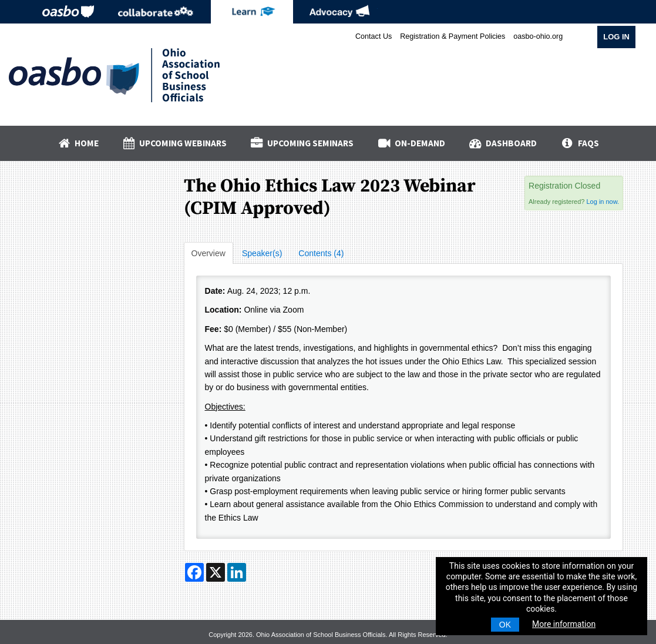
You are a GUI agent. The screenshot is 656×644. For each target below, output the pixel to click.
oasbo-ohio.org (538, 36)
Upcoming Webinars (174, 143)
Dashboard (503, 143)
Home (78, 143)
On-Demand (411, 143)
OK (505, 625)
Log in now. (603, 202)
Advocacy (339, 12)
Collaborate (156, 12)
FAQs (579, 143)
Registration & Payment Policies (453, 36)
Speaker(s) (262, 253)
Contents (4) (321, 253)
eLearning (252, 12)
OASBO (68, 12)
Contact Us (374, 36)
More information (564, 624)
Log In (616, 37)
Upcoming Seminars (302, 143)
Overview (208, 253)
